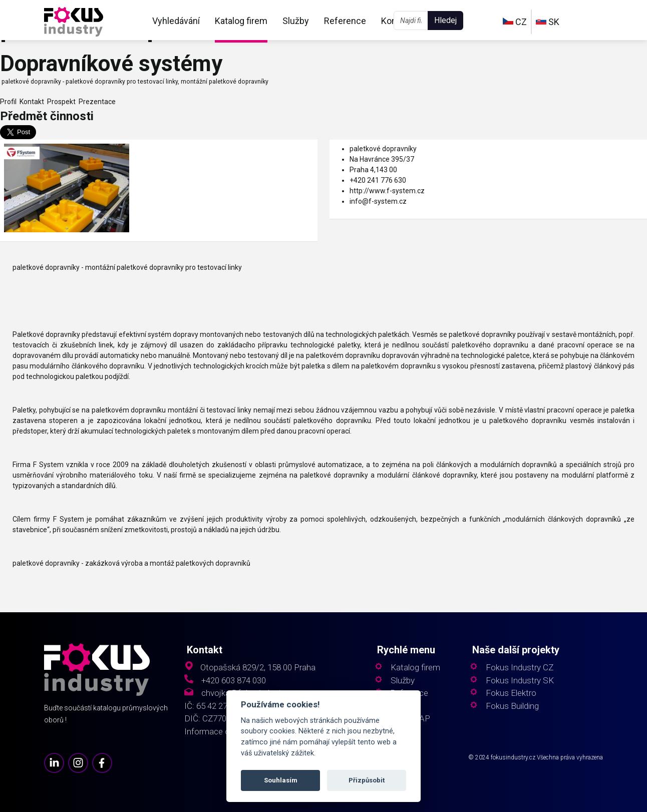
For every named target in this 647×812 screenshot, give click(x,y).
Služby (296, 21)
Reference (345, 21)
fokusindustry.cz (513, 757)
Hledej (445, 20)
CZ (515, 22)
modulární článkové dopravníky (427, 475)
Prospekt (60, 102)
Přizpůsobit (367, 780)
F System (48, 465)
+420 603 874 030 (234, 681)
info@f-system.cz (378, 201)
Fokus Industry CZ (520, 668)
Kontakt (30, 102)
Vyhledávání (176, 21)
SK (548, 22)
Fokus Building (512, 706)
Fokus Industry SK (520, 681)
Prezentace (96, 102)
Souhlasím (281, 780)
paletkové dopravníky (383, 149)
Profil (8, 102)
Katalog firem (241, 21)
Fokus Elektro (511, 693)
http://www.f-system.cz (387, 191)
